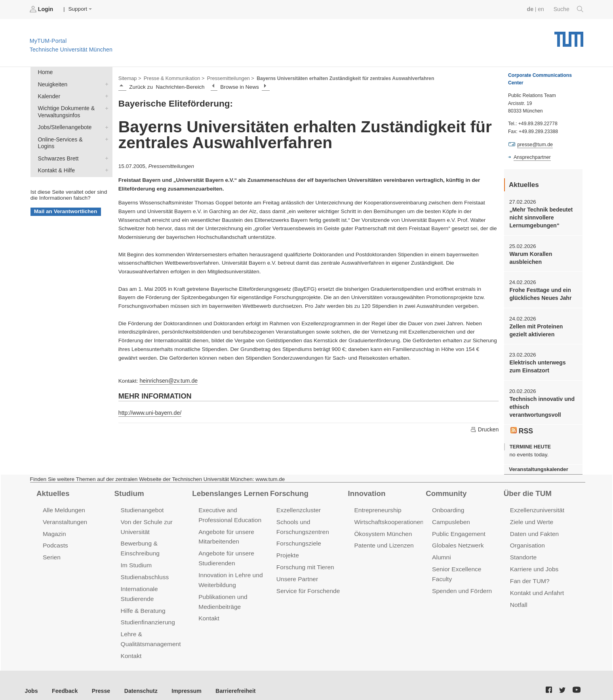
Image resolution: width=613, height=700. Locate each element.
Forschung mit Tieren (304, 560)
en (542, 9)
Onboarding (447, 504)
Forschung (288, 488)
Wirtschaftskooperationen (387, 516)
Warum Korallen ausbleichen (530, 256)
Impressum (181, 680)
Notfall (518, 596)
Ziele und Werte (531, 516)
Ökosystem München (382, 527)
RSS (522, 425)
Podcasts (55, 539)
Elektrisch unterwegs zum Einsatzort (543, 363)
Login (42, 9)
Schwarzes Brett (105, 148)
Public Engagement (458, 527)
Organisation (527, 539)
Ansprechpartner (531, 157)
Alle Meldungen (63, 504)
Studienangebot (142, 504)
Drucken (485, 428)
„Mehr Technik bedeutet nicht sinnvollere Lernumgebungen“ (540, 217)
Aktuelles (52, 488)
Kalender (105, 95)
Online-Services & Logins (105, 136)
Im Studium (136, 558)
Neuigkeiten (105, 83)
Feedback (64, 680)
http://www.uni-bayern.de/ (149, 411)
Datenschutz (137, 680)
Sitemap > (129, 78)
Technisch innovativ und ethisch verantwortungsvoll (541, 402)
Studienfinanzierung (147, 613)
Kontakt (131, 646)
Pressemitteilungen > (227, 78)
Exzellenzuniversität (536, 504)
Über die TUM (527, 488)
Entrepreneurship (377, 504)
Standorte (523, 550)
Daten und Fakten (534, 527)
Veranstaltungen (64, 516)
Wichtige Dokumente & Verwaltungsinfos (105, 106)
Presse (98, 680)
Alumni (441, 550)
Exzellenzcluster (298, 504)
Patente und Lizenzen (383, 539)
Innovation (366, 488)
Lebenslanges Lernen (229, 488)
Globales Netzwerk (457, 539)
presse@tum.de (534, 144)
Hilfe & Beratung (142, 602)
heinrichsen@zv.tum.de (167, 380)
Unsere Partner (296, 571)
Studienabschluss (144, 569)
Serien (51, 550)
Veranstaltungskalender (537, 464)
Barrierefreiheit (228, 680)
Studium (129, 488)
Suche (569, 9)
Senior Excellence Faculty (466, 562)
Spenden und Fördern (461, 573)
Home (45, 72)
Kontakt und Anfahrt (536, 585)
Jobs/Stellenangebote (105, 125)
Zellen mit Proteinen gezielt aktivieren (535, 327)
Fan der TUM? (529, 573)
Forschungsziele (298, 537)
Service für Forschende (307, 583)
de (531, 9)
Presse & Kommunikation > (172, 78)
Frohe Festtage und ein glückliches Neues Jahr (539, 292)
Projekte (287, 548)
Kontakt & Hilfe (105, 159)
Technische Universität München (569, 36)
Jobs (31, 680)
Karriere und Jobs (533, 562)
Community (445, 488)
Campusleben (450, 516)
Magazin (54, 527)
